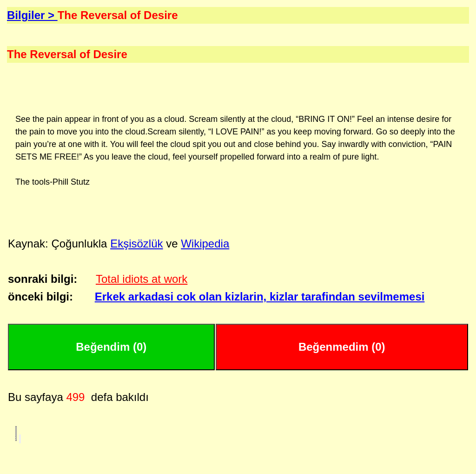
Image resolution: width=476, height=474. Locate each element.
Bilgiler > (32, 15)
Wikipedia (205, 244)
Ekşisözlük (136, 244)
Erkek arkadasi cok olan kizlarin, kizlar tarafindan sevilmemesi (260, 297)
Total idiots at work (142, 279)
